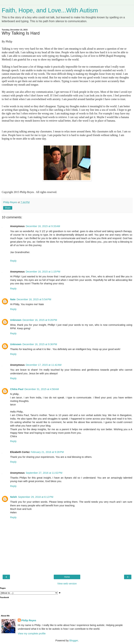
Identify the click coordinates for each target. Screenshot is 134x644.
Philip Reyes (29, 620)
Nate (13, 299)
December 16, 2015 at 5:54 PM (34, 299)
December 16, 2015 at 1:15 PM (43, 272)
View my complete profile (32, 634)
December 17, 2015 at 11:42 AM (44, 365)
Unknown (16, 320)
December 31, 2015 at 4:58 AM (42, 389)
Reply (13, 261)
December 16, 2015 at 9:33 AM (43, 226)
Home (67, 577)
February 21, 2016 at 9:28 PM (47, 452)
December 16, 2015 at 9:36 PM (40, 344)
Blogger (74, 641)
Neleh (14, 497)
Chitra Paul (17, 389)
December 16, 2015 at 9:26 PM (40, 320)
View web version (67, 584)
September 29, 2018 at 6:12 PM (36, 497)
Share (8, 208)
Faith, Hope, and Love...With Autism (50, 10)
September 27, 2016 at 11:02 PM (44, 473)
